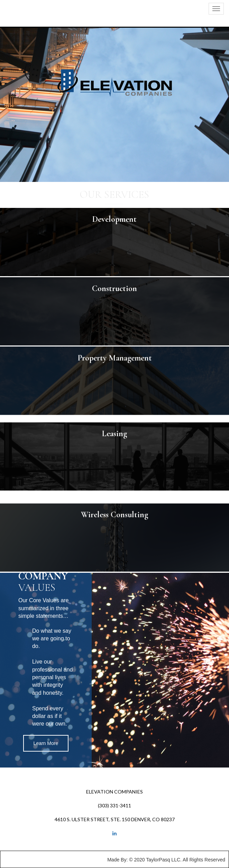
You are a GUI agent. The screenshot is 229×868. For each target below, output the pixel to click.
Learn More (46, 743)
